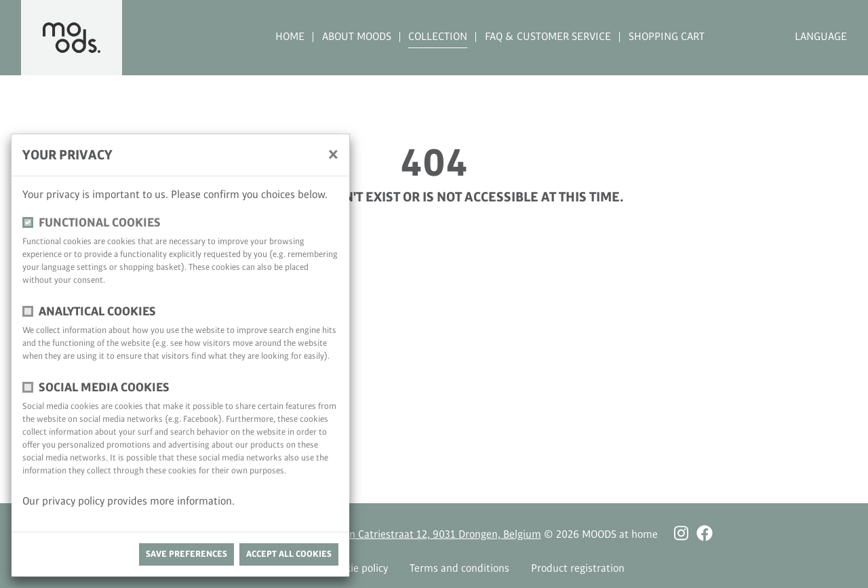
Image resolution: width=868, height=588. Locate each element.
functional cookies (100, 223)
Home (290, 37)
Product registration (578, 569)
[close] (333, 154)
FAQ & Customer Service (548, 37)
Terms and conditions (459, 569)
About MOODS (357, 37)
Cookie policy (358, 569)
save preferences (186, 554)
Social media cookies (104, 388)
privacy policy (75, 502)
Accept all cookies (289, 554)
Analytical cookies (97, 312)
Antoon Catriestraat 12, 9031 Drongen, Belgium (432, 535)
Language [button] (821, 37)
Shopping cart (667, 37)
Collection (438, 37)
